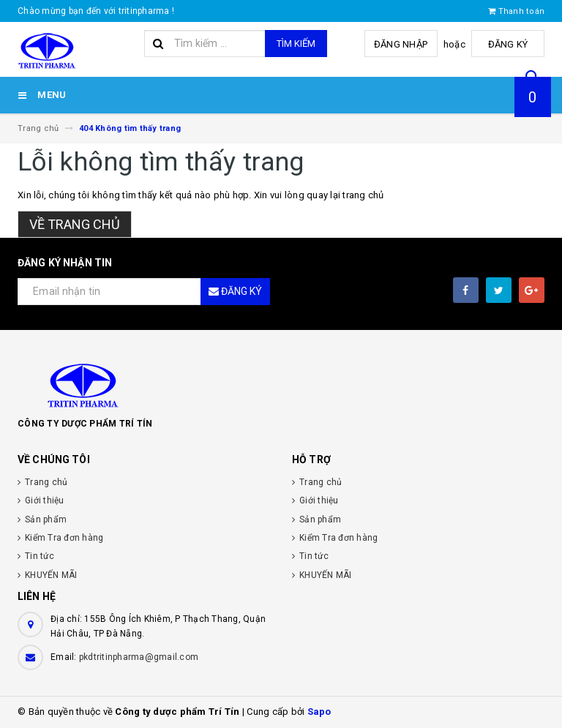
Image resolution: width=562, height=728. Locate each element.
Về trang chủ (75, 224)
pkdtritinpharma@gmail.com (139, 657)
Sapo (319, 712)
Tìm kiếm (296, 44)
